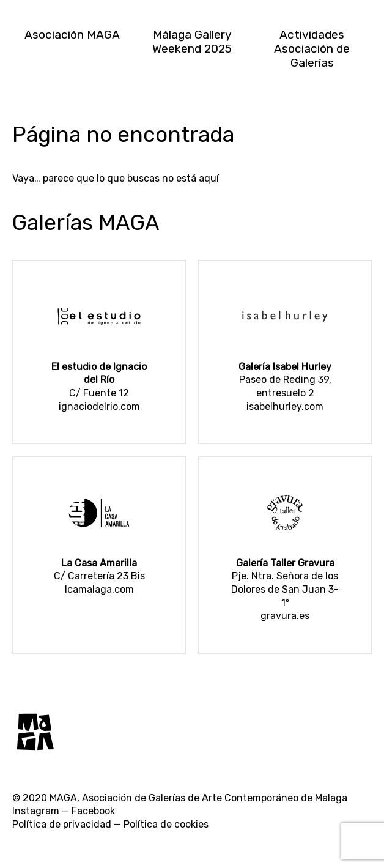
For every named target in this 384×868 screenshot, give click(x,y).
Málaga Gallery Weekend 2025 (192, 42)
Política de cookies (166, 824)
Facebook (93, 811)
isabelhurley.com (285, 406)
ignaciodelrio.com (99, 406)
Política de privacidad (62, 824)
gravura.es (285, 616)
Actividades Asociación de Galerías (312, 49)
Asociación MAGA (72, 35)
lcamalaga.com (99, 589)
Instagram (36, 811)
